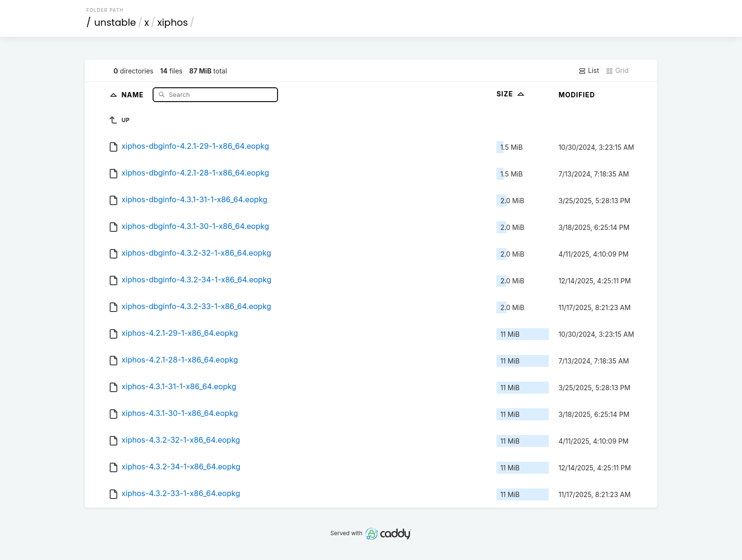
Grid (617, 71)
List (589, 71)
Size (511, 94)
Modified (577, 95)
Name (134, 94)
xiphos (173, 22)
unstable (115, 22)
